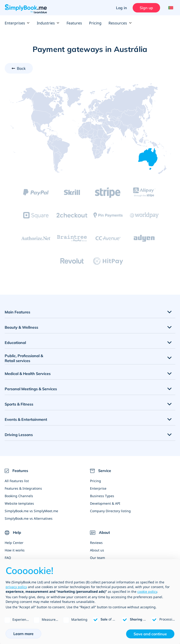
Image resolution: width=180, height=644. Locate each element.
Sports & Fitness (19, 404)
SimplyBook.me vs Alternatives (29, 518)
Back (21, 68)
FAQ (8, 558)
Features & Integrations (23, 488)
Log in (121, 8)
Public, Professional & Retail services (24, 358)
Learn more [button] (23, 634)
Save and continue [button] (150, 634)
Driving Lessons (19, 435)
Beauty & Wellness (21, 327)
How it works (15, 550)
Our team (97, 558)
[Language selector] (170, 8)
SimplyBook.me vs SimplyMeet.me (31, 511)
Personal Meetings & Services (31, 389)
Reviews (96, 543)
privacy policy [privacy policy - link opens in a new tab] (16, 587)
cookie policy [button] (147, 591)
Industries (48, 23)
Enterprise (98, 488)
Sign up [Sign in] (146, 8)
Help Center (14, 543)
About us (97, 550)
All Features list (17, 481)
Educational (15, 343)
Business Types (102, 496)
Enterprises (17, 23)
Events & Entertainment (26, 419)
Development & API (105, 503)
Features (74, 23)
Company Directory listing (110, 511)
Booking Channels (19, 496)
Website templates (19, 503)
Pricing (95, 23)
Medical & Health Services (28, 374)
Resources (120, 23)
